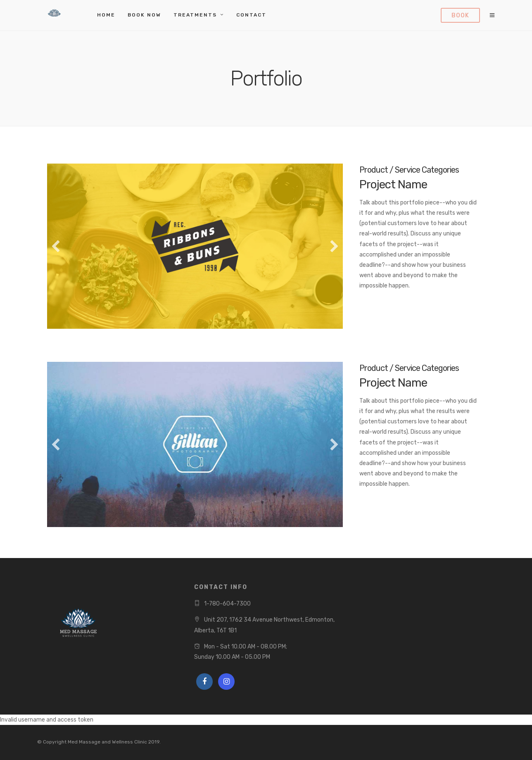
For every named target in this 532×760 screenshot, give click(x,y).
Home (106, 15)
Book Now (144, 15)
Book (460, 15)
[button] (56, 246)
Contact (251, 15)
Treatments (195, 15)
